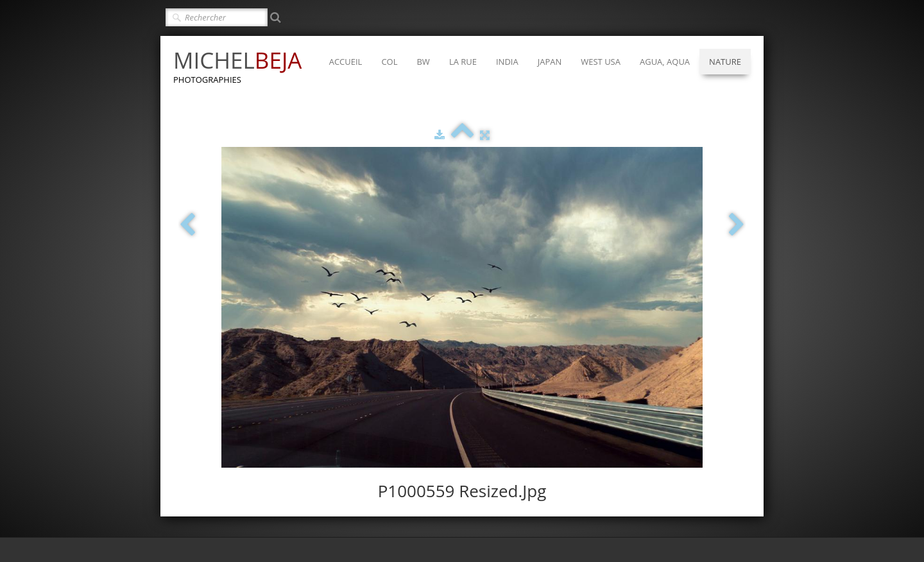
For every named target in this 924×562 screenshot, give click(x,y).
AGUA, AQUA (665, 62)
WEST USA (601, 62)
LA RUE (463, 62)
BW (423, 62)
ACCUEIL (346, 62)
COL (389, 62)
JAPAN (550, 62)
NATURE (725, 62)
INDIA (507, 62)
